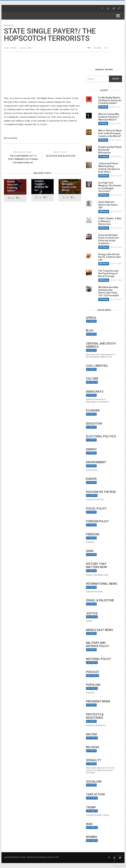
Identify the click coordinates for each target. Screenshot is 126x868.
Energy (91, 449)
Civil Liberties (97, 366)
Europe (91, 479)
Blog (90, 331)
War (89, 824)
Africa (91, 318)
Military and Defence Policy (98, 644)
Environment (96, 462)
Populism (93, 685)
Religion (92, 747)
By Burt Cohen (115, 107)
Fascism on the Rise (101, 492)
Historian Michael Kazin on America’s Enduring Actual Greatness (109, 239)
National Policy (99, 659)
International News (102, 584)
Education (94, 424)
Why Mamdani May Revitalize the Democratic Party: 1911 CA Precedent (108, 291)
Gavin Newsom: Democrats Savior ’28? (108, 205)
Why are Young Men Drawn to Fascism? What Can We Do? (109, 117)
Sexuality (94, 760)
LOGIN (56, 857)
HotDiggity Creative (45, 857)
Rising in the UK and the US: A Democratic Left (110, 257)
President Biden (98, 701)
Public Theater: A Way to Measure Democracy (110, 221)
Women (91, 837)
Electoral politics (101, 436)
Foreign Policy (97, 521)
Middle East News (99, 630)
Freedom (93, 534)
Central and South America (101, 345)
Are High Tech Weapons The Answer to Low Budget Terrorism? (110, 187)
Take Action (95, 794)
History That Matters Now (96, 565)
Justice (92, 613)
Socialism (94, 782)
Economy (93, 411)
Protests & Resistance (95, 716)
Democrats (95, 392)
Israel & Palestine (100, 600)
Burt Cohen (10, 48)
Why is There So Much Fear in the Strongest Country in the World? (110, 133)
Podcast (9, 26)
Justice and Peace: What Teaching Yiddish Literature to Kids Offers (109, 168)
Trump (91, 807)
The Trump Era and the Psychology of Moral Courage (108, 274)
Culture (92, 379)
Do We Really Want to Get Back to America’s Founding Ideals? (110, 100)
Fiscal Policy (96, 508)
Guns (90, 551)
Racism (91, 734)
